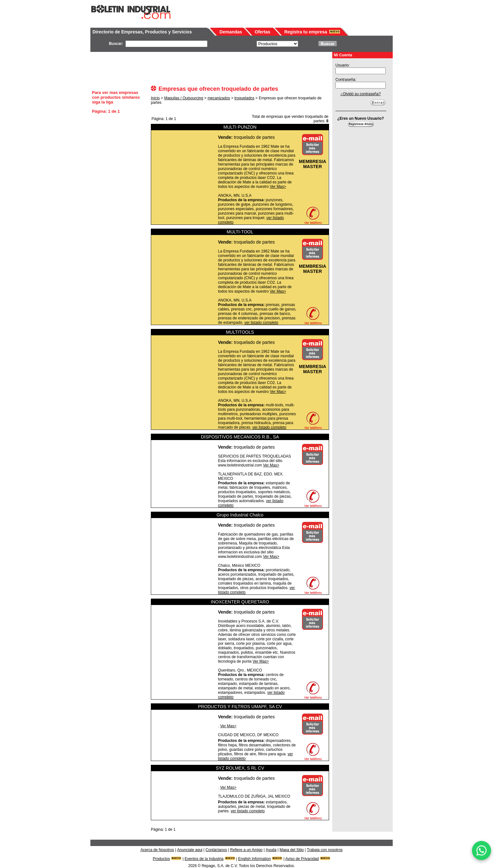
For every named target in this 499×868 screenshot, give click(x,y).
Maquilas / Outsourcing (184, 98)
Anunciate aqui (190, 850)
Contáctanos (216, 850)
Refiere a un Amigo (246, 850)
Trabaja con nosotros (325, 850)
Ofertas (262, 32)
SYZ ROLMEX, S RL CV (240, 768)
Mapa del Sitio (292, 850)
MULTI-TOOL (240, 232)
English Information (254, 859)
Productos (161, 859)
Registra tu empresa (306, 32)
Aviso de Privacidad (302, 859)
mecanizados (219, 98)
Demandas (231, 32)
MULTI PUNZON (240, 127)
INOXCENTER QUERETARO (240, 602)
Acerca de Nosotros (157, 850)
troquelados (245, 98)
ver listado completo (261, 323)
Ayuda (271, 850)
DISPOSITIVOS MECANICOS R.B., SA (240, 437)
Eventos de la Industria (204, 859)
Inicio (155, 98)
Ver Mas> (278, 187)
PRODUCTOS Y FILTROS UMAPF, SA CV (240, 707)
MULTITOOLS (240, 332)
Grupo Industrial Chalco (240, 515)
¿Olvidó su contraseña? (361, 94)
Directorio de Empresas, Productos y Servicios (142, 32)
